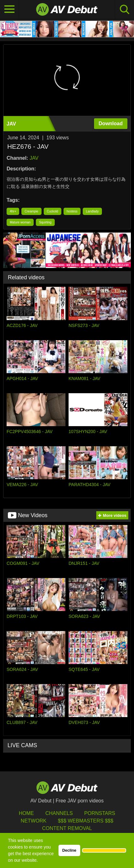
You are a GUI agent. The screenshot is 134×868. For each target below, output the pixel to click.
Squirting (45, 222)
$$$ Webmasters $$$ (86, 821)
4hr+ (13, 211)
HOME (26, 813)
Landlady (92, 211)
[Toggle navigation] (9, 9)
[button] (104, 850)
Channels (59, 813)
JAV (34, 158)
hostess (72, 211)
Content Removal (67, 828)
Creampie (31, 211)
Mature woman (20, 222)
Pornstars (100, 813)
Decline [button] (69, 850)
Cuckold (53, 211)
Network (34, 821)
